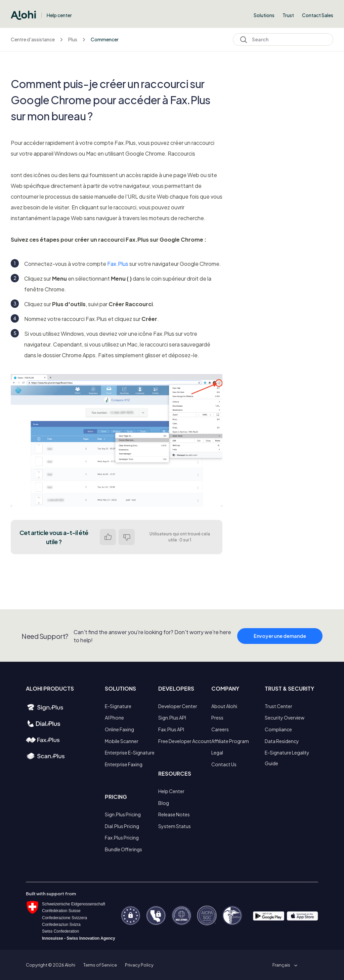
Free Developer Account (185, 741)
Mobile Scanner (122, 741)
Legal (217, 752)
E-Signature (118, 706)
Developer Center (178, 706)
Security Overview (285, 718)
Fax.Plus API (171, 729)
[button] (284, 965)
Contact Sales (318, 15)
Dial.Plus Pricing (122, 826)
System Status (175, 826)
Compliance (278, 729)
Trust (288, 15)
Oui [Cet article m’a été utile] (108, 537)
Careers (220, 729)
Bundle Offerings (123, 849)
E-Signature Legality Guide (287, 758)
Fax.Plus (118, 264)
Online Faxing (119, 729)
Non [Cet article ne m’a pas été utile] (127, 537)
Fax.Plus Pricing (122, 838)
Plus (73, 39)
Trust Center (278, 706)
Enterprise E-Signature (130, 752)
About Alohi (224, 706)
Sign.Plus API (172, 718)
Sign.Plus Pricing (123, 814)
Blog (164, 803)
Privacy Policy (139, 965)
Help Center (171, 791)
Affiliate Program (230, 741)
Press (217, 718)
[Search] (283, 39)
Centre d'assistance (33, 39)
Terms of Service (100, 965)
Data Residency (282, 741)
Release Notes (174, 814)
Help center (59, 15)
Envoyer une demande (280, 639)
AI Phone (114, 718)
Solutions (264, 15)
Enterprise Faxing (124, 764)
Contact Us (224, 764)
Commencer (105, 39)
